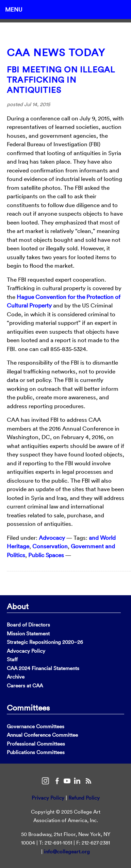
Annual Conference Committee (42, 735)
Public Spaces (46, 555)
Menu (14, 9)
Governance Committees (36, 726)
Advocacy (52, 538)
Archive (16, 677)
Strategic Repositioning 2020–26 (45, 642)
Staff (12, 659)
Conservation (50, 546)
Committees (28, 707)
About (18, 606)
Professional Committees (36, 744)
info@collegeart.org (67, 852)
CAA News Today (56, 53)
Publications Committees (36, 752)
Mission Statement (28, 633)
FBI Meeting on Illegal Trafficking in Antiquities (61, 80)
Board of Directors (28, 625)
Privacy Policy (48, 798)
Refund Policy (84, 798)
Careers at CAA (25, 686)
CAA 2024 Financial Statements (43, 668)
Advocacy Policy (26, 651)
